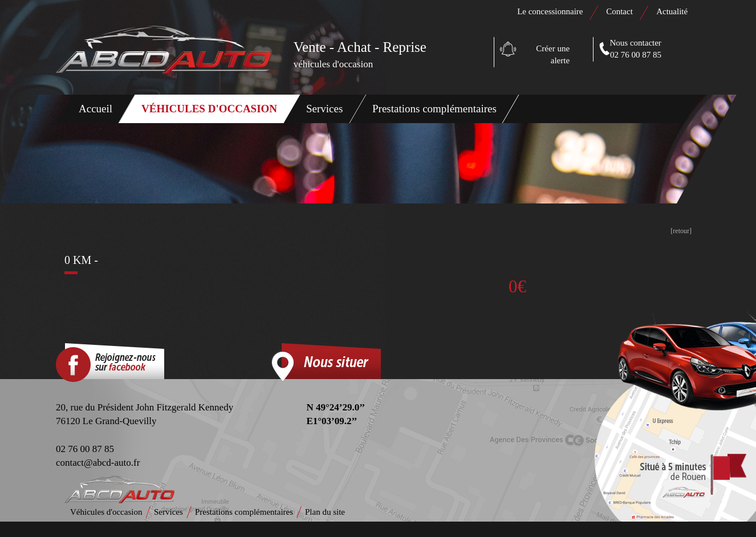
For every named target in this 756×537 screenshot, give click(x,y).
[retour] (681, 231)
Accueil (95, 109)
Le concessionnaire (550, 11)
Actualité (672, 11)
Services (324, 109)
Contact (620, 11)
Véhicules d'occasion (209, 109)
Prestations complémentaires (434, 109)
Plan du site (325, 512)
